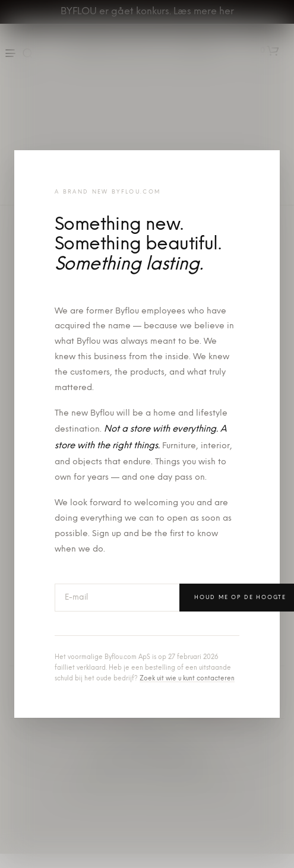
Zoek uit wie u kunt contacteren (187, 679)
